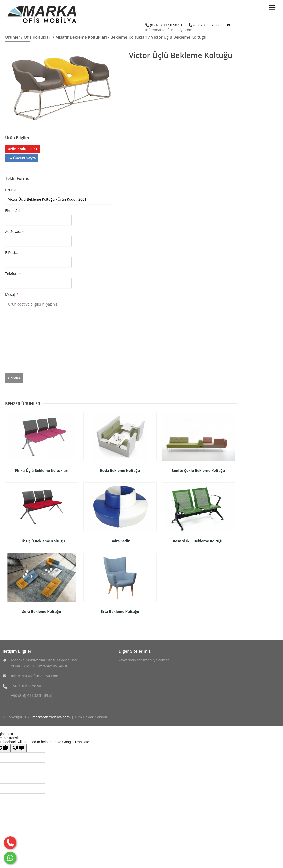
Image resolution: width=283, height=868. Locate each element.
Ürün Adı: (13, 190)
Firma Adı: (13, 211)
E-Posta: (12, 253)
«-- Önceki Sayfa (22, 158)
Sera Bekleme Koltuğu (42, 611)
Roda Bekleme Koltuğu (120, 470)
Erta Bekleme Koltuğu (120, 611)
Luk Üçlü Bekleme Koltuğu (42, 541)
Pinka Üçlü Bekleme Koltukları (42, 470)
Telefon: (13, 274)
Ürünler (13, 37)
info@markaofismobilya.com (169, 30)
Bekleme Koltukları (129, 37)
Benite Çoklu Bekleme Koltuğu (198, 470)
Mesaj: (12, 295)
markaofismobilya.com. (52, 717)
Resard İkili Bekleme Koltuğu (198, 541)
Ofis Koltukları (38, 37)
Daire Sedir (120, 541)
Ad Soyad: (15, 232)
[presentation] (43, 364)
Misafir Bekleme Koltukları (81, 37)
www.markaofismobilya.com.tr (144, 660)
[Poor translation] (18, 748)
